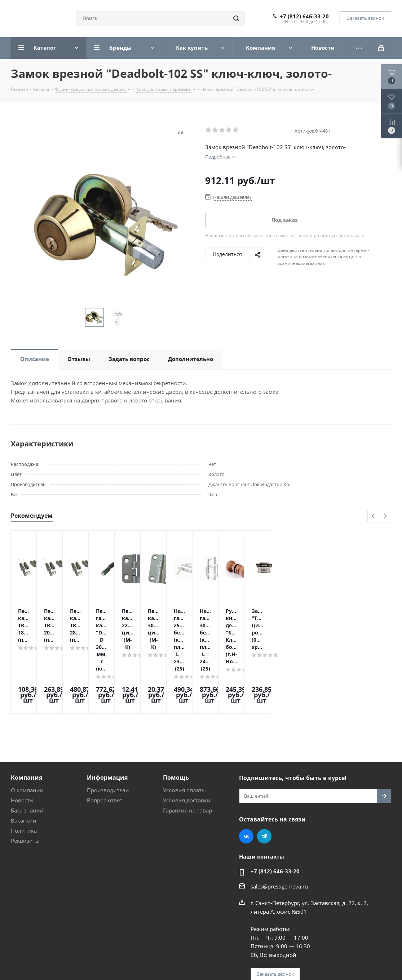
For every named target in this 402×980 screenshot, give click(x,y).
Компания (26, 716)
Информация (107, 716)
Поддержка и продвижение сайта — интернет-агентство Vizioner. (97, 954)
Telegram (264, 775)
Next (385, 516)
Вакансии (24, 759)
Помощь (176, 716)
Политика (24, 769)
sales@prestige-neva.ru (279, 825)
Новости (22, 739)
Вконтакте (246, 775)
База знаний (27, 749)
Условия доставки (187, 739)
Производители (108, 729)
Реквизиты (25, 779)
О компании (27, 729)
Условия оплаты (184, 729)
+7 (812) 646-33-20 (304, 16)
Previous (374, 516)
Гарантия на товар (187, 749)
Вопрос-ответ (105, 739)
